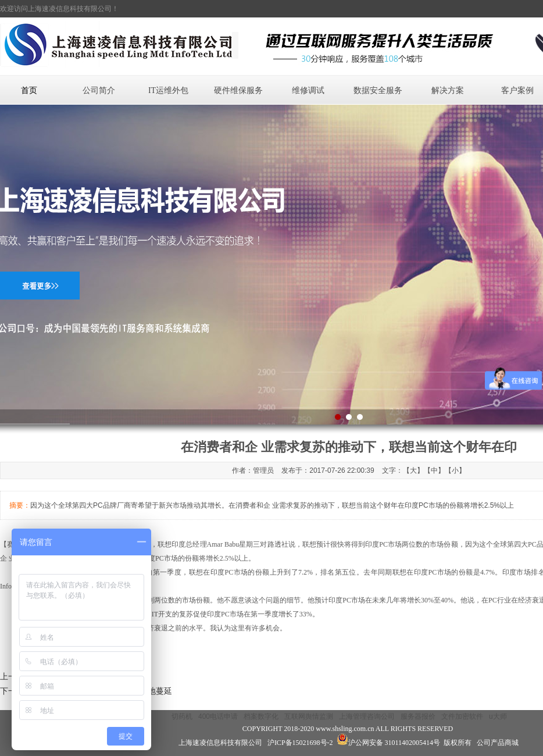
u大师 (498, 716)
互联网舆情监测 (309, 716)
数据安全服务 (378, 90)
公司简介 (99, 90)
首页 (29, 90)
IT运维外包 (168, 90)
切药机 (182, 716)
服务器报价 (418, 716)
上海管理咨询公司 (367, 716)
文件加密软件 (462, 716)
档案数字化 (261, 716)
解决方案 (448, 90)
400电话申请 (218, 716)
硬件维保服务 (238, 90)
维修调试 (308, 90)
